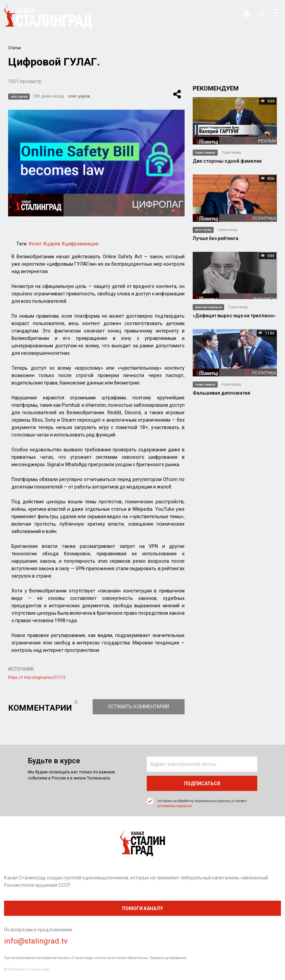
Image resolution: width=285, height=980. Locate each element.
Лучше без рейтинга (216, 238)
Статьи (15, 48)
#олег (35, 244)
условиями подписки (175, 806)
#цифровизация (80, 244)
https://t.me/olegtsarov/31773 (37, 678)
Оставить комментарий (139, 707)
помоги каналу (142, 908)
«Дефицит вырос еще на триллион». (235, 316)
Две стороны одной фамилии (227, 161)
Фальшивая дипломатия (221, 393)
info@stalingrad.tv (36, 941)
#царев (52, 244)
